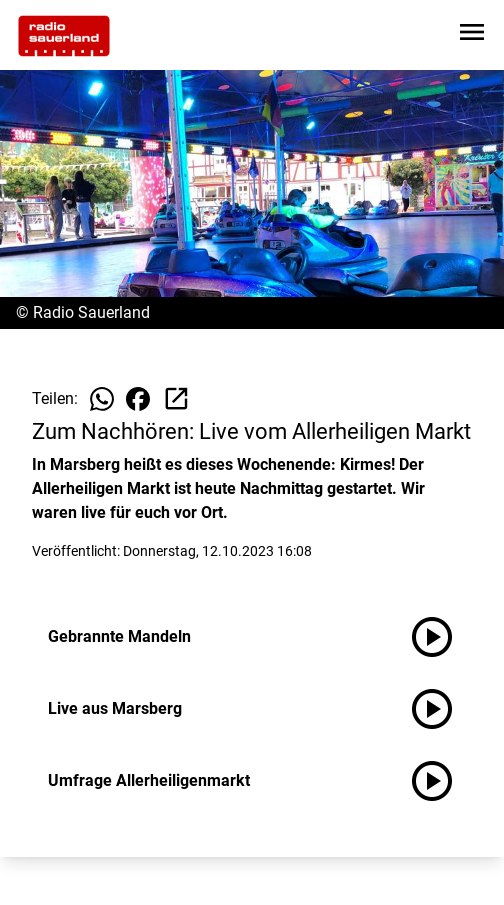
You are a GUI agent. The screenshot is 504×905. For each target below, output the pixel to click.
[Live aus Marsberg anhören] (440, 709)
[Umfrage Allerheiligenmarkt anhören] (440, 781)
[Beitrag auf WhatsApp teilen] (102, 399)
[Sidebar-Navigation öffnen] (472, 35)
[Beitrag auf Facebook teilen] (138, 399)
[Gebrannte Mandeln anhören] (440, 637)
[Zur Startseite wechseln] (64, 36)
